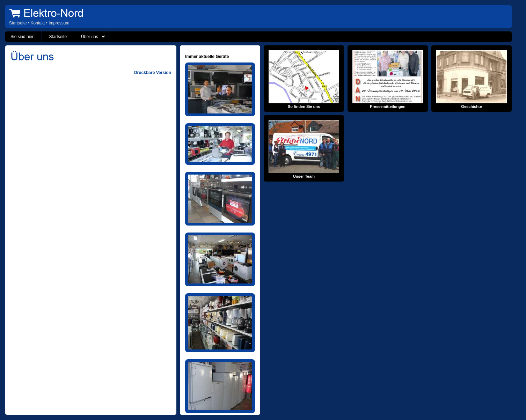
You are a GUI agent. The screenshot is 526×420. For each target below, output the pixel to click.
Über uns (90, 37)
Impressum (59, 23)
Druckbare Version (153, 73)
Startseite (18, 23)
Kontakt (38, 23)
